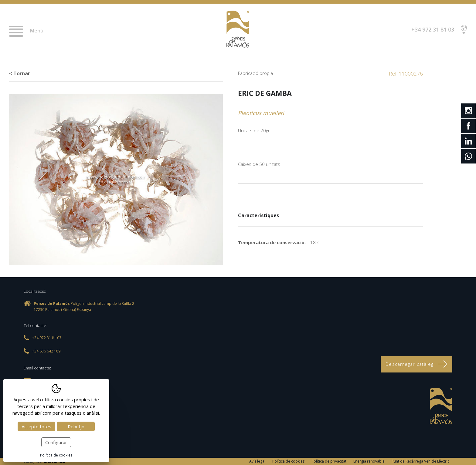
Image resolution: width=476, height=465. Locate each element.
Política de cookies (288, 461)
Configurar (56, 442)
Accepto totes (36, 426)
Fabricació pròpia (255, 73)
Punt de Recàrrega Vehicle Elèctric (420, 461)
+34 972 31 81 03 (433, 29)
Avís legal (257, 461)
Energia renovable (369, 461)
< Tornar (20, 73)
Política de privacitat (329, 461)
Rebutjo (76, 426)
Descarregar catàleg (416, 364)
